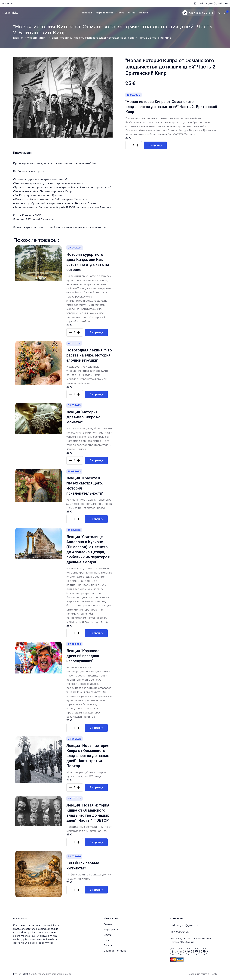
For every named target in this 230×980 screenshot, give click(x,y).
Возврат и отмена (115, 954)
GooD (214, 977)
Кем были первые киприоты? (83, 868)
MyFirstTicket (11, 13)
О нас (132, 13)
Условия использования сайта (54, 977)
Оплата (143, 13)
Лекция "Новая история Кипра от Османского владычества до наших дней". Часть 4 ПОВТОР (88, 816)
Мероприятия (104, 13)
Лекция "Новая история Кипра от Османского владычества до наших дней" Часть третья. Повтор (88, 759)
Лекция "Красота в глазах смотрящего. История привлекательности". (85, 489)
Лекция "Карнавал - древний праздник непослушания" (84, 659)
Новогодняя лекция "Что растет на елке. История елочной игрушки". (89, 358)
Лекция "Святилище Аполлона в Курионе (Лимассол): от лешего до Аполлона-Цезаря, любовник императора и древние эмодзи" (88, 552)
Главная (87, 13)
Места (120, 13)
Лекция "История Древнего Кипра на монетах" (83, 420)
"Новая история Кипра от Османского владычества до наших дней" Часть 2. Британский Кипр (171, 107)
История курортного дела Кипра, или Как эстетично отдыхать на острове (88, 265)
